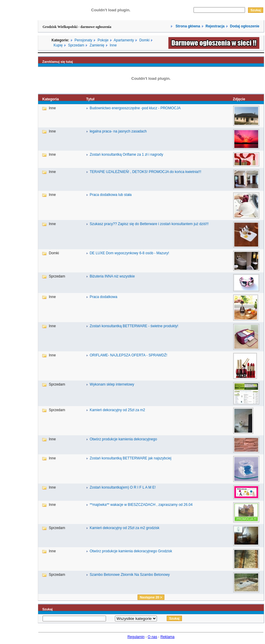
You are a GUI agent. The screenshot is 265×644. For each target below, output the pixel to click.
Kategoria (50, 99)
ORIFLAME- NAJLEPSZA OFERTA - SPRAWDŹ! (128, 355)
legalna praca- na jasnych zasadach (118, 131)
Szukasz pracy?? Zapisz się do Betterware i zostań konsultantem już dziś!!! (149, 224)
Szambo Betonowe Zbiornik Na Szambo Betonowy (130, 575)
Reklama (167, 637)
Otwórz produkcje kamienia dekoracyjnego (123, 439)
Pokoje (103, 40)
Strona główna (187, 26)
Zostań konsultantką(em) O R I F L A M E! (123, 487)
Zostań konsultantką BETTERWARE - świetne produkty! (134, 326)
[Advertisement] (19, 319)
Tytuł (90, 99)
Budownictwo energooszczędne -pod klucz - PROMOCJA (135, 108)
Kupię (58, 45)
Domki (144, 40)
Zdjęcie (239, 99)
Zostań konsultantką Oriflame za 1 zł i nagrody (126, 155)
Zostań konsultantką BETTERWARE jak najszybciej (130, 458)
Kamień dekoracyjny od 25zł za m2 (117, 410)
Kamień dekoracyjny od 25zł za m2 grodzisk (124, 528)
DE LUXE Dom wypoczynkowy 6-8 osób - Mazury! (129, 253)
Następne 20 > (151, 597)
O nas (152, 637)
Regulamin (136, 637)
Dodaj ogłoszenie (245, 26)
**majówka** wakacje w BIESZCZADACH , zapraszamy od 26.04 (141, 505)
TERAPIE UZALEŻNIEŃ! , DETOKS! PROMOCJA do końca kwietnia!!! (145, 172)
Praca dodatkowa (103, 297)
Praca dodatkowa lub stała (111, 195)
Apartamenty (124, 40)
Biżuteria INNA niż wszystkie (112, 276)
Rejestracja (215, 26)
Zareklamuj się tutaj (58, 62)
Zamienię (97, 45)
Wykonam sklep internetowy (112, 384)
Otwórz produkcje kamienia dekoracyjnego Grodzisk (131, 551)
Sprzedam (76, 45)
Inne (113, 45)
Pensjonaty (83, 40)
